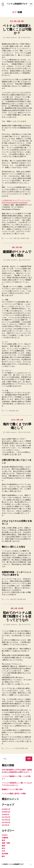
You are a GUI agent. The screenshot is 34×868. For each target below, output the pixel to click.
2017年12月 (6, 817)
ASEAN (13, 420)
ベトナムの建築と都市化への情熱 (14, 794)
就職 (15, 238)
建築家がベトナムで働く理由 (17, 254)
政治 (3, 848)
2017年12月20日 (26, 432)
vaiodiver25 (14, 37)
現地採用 (23, 238)
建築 (22, 21)
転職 (28, 238)
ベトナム (7, 238)
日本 (3, 851)
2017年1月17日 (26, 624)
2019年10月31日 (26, 37)
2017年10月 (6, 823)
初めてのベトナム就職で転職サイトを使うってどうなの (17, 616)
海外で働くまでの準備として (17, 426)
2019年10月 (6, 812)
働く (12, 238)
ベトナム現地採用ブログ (17, 4)
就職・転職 (17, 21)
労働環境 (5, 838)
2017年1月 (6, 825)
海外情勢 (21, 608)
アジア (6, 411)
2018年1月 (6, 815)
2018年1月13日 (26, 260)
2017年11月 (6, 820)
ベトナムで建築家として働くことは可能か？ (17, 29)
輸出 (3, 856)
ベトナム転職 (14, 748)
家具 (12, 21)
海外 (18, 238)
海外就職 (20, 599)
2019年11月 (6, 809)
